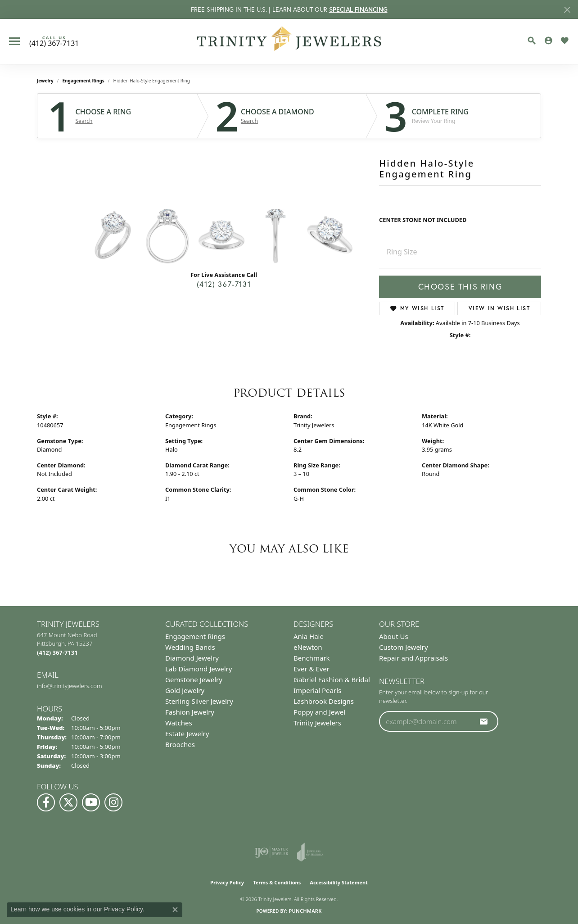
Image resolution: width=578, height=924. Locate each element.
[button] (532, 41)
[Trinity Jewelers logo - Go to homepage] (289, 41)
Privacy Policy (227, 882)
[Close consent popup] (175, 910)
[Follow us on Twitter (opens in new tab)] (68, 802)
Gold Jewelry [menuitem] (185, 690)
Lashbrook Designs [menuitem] (324, 701)
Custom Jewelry (404, 647)
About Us (394, 636)
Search (84, 121)
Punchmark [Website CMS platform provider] (305, 911)
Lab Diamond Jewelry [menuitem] (199, 669)
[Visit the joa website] (310, 852)
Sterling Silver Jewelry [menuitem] (199, 701)
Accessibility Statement (339, 882)
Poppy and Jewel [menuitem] (319, 712)
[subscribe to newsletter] (484, 721)
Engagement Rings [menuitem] (195, 636)
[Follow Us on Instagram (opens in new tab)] (113, 802)
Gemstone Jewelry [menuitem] (194, 679)
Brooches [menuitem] (180, 744)
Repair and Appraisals (413, 658)
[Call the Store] (57, 652)
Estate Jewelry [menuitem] (187, 734)
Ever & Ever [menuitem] (312, 669)
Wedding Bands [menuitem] (190, 647)
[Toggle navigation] (14, 41)
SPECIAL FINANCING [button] (358, 9)
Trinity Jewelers (314, 425)
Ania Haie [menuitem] (309, 636)
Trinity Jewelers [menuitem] (317, 723)
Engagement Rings (84, 81)
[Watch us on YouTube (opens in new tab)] (91, 802)
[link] (54, 41)
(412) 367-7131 (224, 284)
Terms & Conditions (277, 882)
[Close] (567, 10)
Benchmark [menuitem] (312, 658)
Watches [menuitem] (179, 723)
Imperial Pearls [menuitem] (317, 690)
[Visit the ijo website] (271, 852)
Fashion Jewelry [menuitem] (190, 712)
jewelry (45, 81)
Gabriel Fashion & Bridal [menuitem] (332, 679)
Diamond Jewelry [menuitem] (192, 658)
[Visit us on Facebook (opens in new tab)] (46, 802)
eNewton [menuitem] (308, 647)
